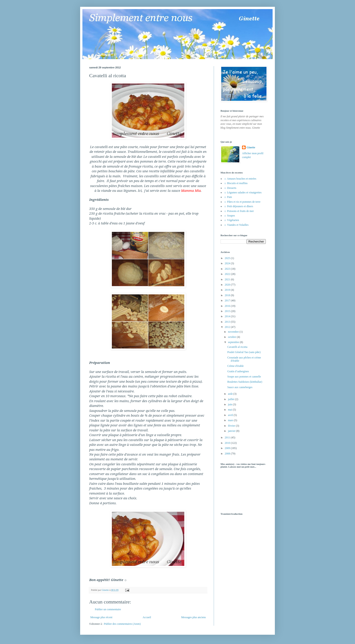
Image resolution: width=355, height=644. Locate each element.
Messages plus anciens (193, 617)
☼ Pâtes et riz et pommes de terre (242, 202)
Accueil (147, 617)
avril (231, 415)
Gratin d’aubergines (238, 371)
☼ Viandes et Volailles (236, 225)
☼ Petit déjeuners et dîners (239, 206)
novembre (234, 332)
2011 (228, 437)
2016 (228, 306)
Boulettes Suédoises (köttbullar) (245, 382)
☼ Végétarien (231, 220)
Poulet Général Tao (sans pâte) (244, 352)
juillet (231, 399)
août (231, 394)
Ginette (251, 147)
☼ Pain (228, 197)
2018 (228, 295)
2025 (228, 258)
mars (231, 420)
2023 (228, 269)
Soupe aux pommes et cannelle (244, 377)
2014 (228, 316)
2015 (228, 311)
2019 (228, 290)
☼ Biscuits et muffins (236, 183)
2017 (228, 300)
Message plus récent (101, 617)
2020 (228, 285)
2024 (228, 263)
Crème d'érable (235, 366)
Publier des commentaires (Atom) (122, 624)
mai (230, 410)
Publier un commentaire (108, 609)
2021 (228, 279)
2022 (228, 274)
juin (230, 404)
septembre (234, 342)
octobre (232, 337)
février (232, 426)
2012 (228, 327)
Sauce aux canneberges (240, 387)
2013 (228, 322)
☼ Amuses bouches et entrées (240, 179)
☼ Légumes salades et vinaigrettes (243, 192)
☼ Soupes (229, 216)
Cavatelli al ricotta (237, 347)
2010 (228, 443)
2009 (228, 448)
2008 (228, 454)
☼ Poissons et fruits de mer (239, 211)
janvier (232, 431)
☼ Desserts (230, 188)
